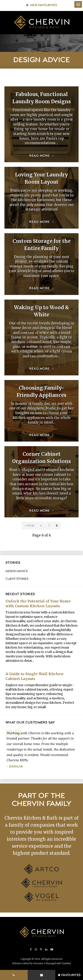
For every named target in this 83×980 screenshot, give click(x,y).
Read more (40, 156)
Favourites (69, 975)
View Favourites (41, 5)
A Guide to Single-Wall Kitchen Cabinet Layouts (35, 676)
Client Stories (17, 579)
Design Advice (17, 571)
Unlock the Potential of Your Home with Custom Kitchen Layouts (38, 604)
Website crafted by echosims (28, 963)
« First (29, 525)
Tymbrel (66, 963)
